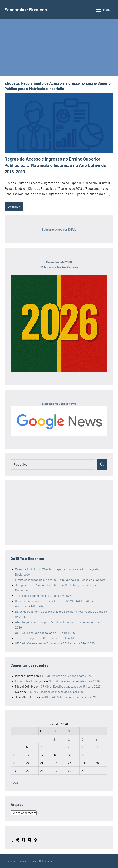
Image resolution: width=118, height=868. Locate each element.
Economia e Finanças (26, 10)
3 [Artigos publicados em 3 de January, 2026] (82, 739)
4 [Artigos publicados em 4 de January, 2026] (96, 739)
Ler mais (13, 207)
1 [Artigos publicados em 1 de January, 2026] (54, 739)
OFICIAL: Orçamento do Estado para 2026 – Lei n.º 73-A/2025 (55, 643)
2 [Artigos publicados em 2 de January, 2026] (69, 739)
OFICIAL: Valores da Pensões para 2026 (66, 676)
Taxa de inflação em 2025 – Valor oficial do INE (45, 638)
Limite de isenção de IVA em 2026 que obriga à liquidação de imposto (60, 580)
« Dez (14, 782)
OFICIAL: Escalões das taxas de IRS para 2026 (45, 633)
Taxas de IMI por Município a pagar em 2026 (43, 596)
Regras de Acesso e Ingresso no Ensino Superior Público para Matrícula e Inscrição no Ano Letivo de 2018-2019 (55, 165)
